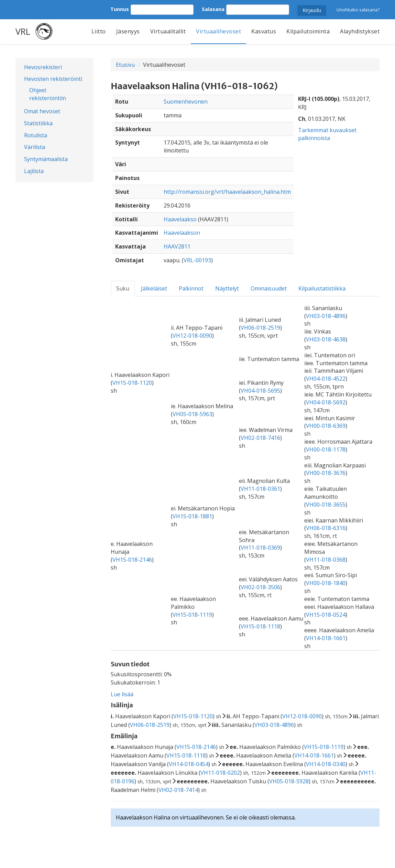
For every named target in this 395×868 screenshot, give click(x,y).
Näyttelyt (227, 288)
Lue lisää (122, 694)
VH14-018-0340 (326, 764)
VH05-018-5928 (289, 781)
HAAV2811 (177, 246)
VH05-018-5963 (192, 414)
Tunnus (120, 9)
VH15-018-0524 (326, 615)
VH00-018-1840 (326, 583)
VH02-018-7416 (260, 438)
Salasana (213, 9)
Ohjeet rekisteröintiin (48, 94)
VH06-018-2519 (260, 328)
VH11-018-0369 (260, 548)
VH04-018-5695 (260, 391)
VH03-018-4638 (326, 339)
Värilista (35, 147)
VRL (23, 31)
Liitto (99, 31)
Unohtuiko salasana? (358, 10)
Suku (123, 288)
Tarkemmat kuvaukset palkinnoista (327, 134)
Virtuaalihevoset (218, 31)
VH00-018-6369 (326, 426)
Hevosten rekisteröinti (53, 79)
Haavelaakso (180, 219)
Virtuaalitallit (168, 31)
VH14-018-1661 (326, 638)
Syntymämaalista (46, 159)
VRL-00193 (197, 260)
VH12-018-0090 (192, 336)
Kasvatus (264, 31)
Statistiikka (38, 123)
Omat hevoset (42, 111)
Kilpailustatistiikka (322, 288)
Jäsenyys (128, 31)
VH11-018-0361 (260, 489)
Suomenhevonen (186, 102)
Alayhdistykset (360, 31)
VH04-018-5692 (326, 402)
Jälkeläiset (154, 288)
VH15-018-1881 (192, 516)
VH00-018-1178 (326, 449)
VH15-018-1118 (260, 626)
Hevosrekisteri (43, 67)
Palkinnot (191, 288)
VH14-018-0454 (189, 764)
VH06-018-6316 (326, 528)
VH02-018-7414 (178, 790)
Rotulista (36, 135)
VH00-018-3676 (326, 473)
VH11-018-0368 (326, 560)
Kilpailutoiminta (308, 31)
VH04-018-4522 (326, 379)
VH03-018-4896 (326, 316)
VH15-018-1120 (132, 383)
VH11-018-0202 (220, 773)
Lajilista (34, 171)
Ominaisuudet (269, 288)
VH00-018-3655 (326, 505)
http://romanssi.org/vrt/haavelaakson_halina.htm (227, 192)
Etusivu (125, 65)
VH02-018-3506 (260, 587)
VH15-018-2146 (132, 560)
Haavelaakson (182, 233)
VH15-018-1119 (192, 615)
